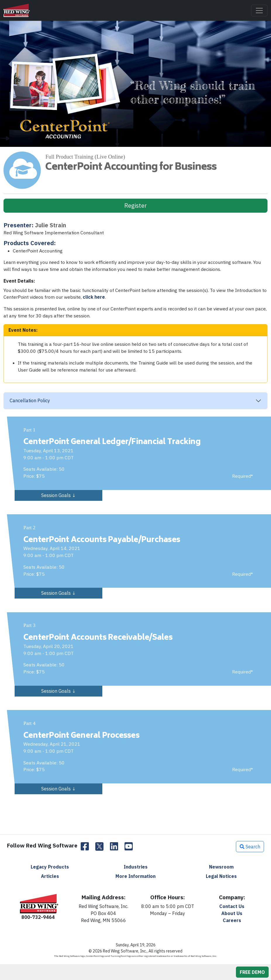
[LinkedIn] (114, 847)
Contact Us (232, 906)
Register (135, 206)
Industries (136, 867)
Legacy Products (50, 867)
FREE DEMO (252, 972)
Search (250, 847)
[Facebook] (85, 847)
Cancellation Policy (30, 400)
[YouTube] (129, 847)
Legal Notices (221, 876)
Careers (232, 920)
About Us (232, 913)
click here (94, 297)
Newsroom (221, 867)
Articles (50, 876)
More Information (135, 876)
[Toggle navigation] (259, 11)
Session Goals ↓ (58, 495)
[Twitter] (99, 847)
